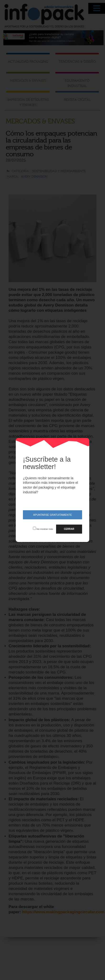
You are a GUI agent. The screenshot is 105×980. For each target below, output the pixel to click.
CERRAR (69, 529)
